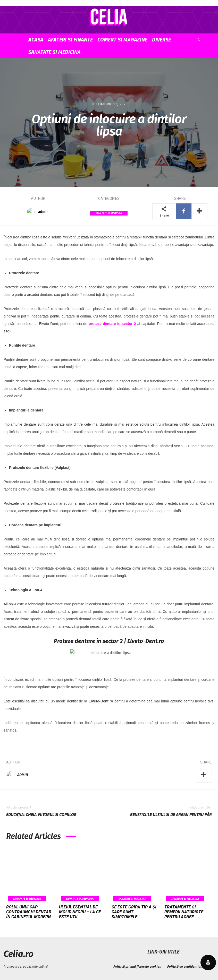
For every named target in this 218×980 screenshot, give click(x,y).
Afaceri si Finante (70, 40)
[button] (198, 40)
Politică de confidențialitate (188, 966)
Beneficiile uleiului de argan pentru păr (171, 815)
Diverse (161, 40)
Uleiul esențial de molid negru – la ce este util (80, 912)
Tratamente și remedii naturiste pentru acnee (184, 912)
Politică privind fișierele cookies (137, 966)
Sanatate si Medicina (54, 52)
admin (43, 212)
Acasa (36, 40)
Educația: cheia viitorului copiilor (41, 815)
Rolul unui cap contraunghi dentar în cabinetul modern (29, 912)
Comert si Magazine (122, 40)
